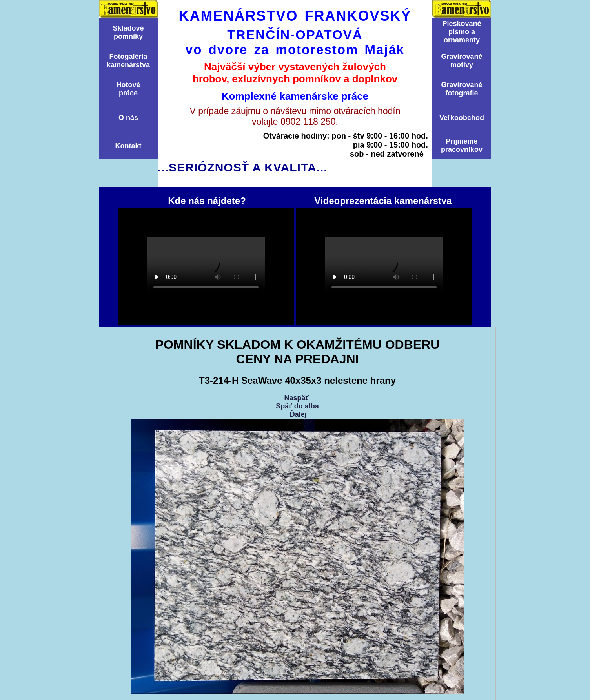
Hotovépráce (128, 89)
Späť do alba (297, 406)
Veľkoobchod (462, 118)
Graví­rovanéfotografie (462, 89)
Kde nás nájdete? (206, 266)
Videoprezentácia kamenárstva (384, 266)
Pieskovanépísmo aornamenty (462, 32)
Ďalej (298, 414)
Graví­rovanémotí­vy (462, 61)
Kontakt (128, 146)
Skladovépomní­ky (128, 32)
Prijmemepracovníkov (462, 145)
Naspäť (296, 398)
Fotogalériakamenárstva (128, 61)
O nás (128, 118)
